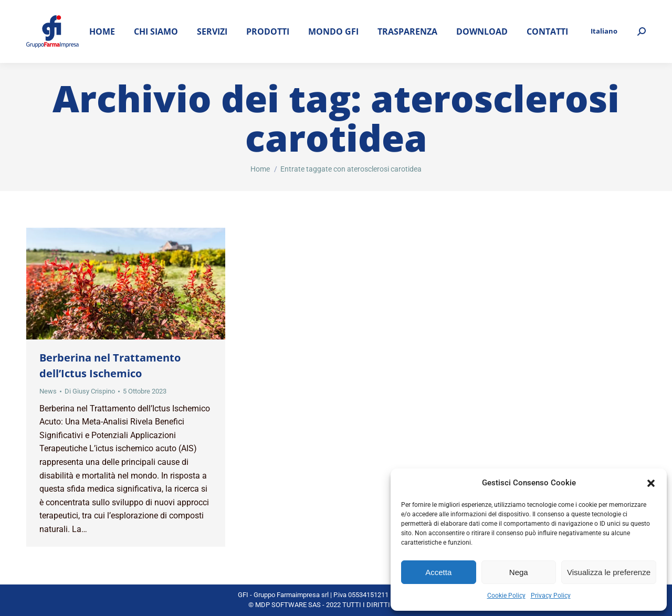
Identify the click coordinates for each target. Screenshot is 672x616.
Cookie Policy (506, 596)
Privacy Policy (551, 596)
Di (90, 391)
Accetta (438, 572)
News (48, 391)
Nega (519, 572)
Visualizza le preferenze (609, 572)
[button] (651, 483)
